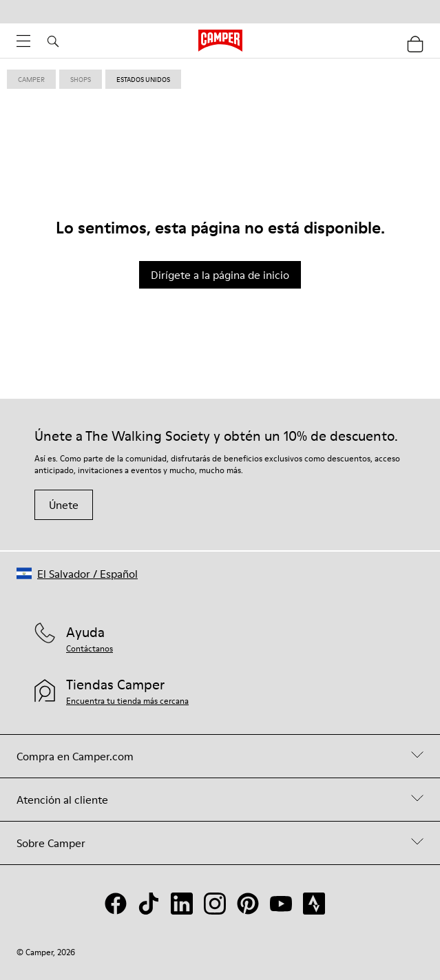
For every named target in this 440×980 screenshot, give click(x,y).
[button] (77, 573)
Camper (31, 79)
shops (81, 79)
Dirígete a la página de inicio (220, 275)
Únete (64, 505)
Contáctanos (90, 648)
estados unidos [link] (143, 79)
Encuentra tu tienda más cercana (127, 701)
